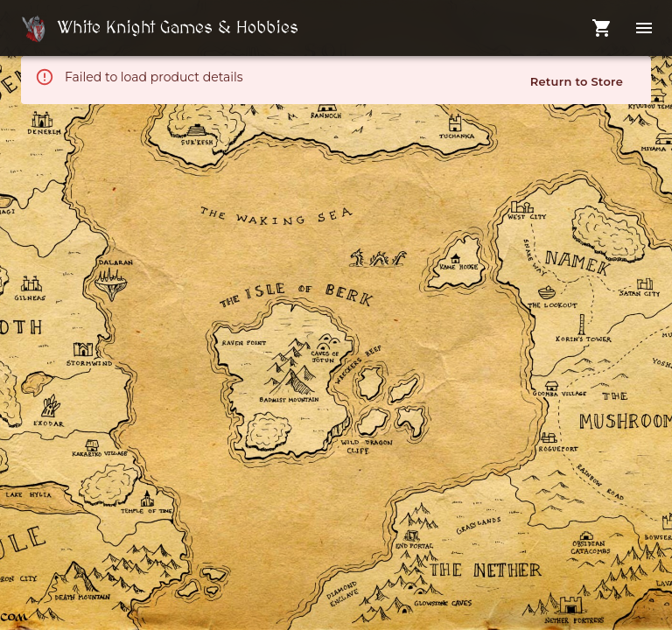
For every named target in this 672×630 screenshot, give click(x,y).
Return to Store (577, 81)
